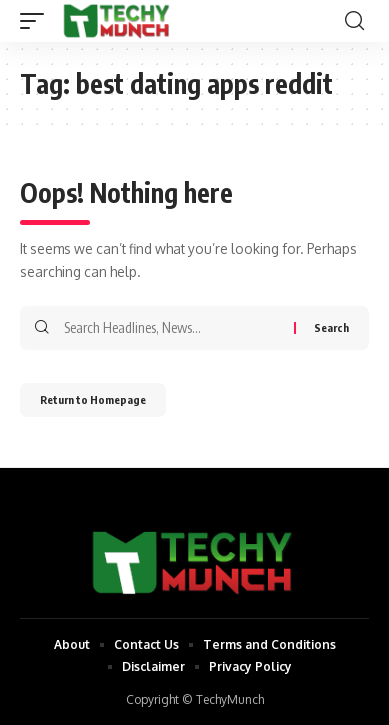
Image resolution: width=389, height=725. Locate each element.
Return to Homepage (93, 399)
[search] (354, 21)
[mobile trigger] (37, 21)
